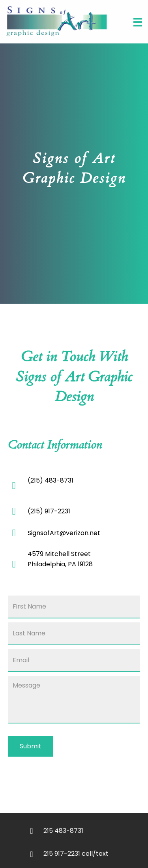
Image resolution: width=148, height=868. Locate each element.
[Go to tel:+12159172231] (84, 853)
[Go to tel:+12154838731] (84, 830)
